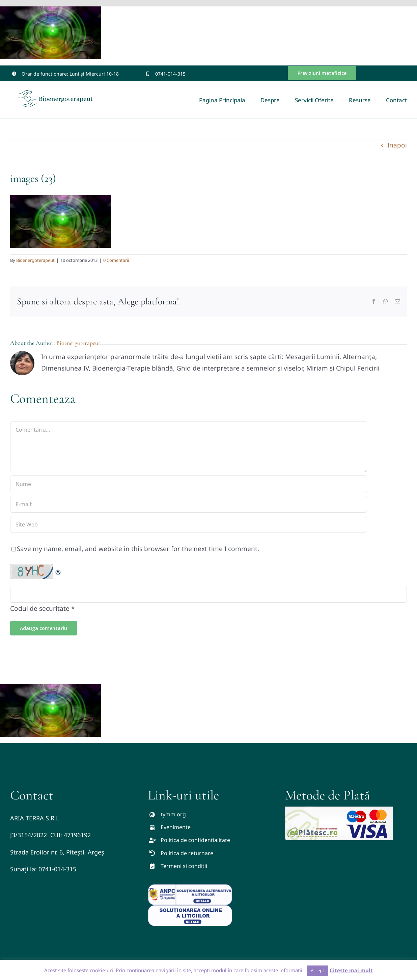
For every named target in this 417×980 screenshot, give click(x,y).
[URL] (189, 524)
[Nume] (189, 484)
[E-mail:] (189, 504)
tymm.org (173, 814)
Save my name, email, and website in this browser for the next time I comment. (138, 549)
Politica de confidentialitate (195, 840)
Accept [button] (317, 971)
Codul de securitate (40, 608)
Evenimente (176, 827)
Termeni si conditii (184, 866)
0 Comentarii (116, 260)
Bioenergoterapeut (35, 260)
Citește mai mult (351, 970)
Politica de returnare (187, 853)
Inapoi (397, 145)
